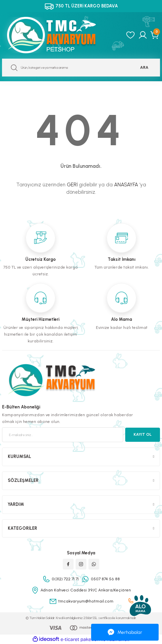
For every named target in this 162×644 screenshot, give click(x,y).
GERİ (72, 185)
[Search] (81, 68)
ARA (144, 67)
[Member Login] (143, 35)
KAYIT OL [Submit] (143, 434)
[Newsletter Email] (63, 435)
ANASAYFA (126, 185)
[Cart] (155, 35)
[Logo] (59, 35)
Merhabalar (125, 632)
